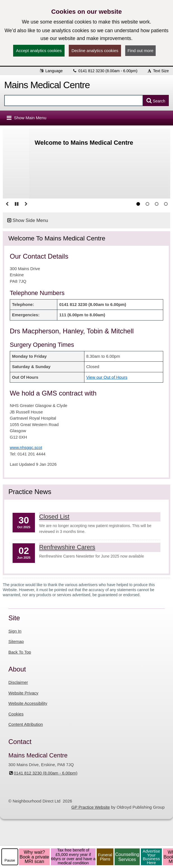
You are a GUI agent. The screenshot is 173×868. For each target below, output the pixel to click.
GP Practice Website (91, 807)
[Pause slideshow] (16, 204)
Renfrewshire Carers (67, 547)
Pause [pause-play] (10, 860)
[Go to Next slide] (26, 204)
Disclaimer (18, 682)
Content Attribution (26, 724)
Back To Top (20, 652)
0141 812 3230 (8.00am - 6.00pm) (105, 71)
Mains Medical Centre (47, 85)
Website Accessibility (28, 703)
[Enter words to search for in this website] (74, 100)
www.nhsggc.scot (26, 447)
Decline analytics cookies (95, 51)
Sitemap (16, 641)
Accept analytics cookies (39, 51)
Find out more (140, 51)
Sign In (15, 631)
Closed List (54, 517)
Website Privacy (23, 693)
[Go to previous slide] (7, 204)
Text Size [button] (158, 71)
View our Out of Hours (107, 377)
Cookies (16, 714)
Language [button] (51, 71)
